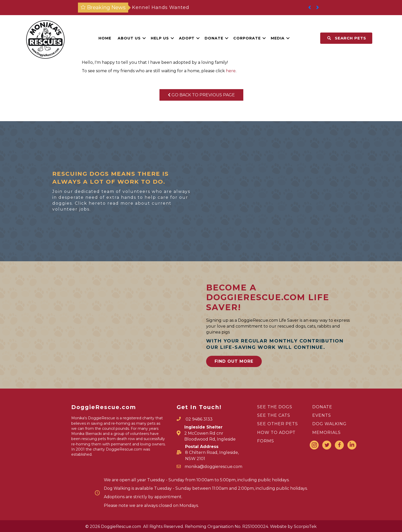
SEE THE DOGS (275, 407)
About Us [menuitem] (129, 38)
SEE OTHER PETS (278, 424)
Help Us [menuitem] (160, 38)
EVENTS (322, 415)
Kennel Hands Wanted (161, 7)
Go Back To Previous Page (201, 95)
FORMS (266, 441)
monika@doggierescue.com (213, 467)
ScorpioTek (305, 526)
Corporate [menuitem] (247, 38)
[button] (144, 38)
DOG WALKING (329, 424)
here (231, 71)
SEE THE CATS (274, 415)
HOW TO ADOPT (276, 432)
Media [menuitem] (278, 38)
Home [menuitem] (105, 38)
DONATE (322, 407)
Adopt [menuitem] (187, 38)
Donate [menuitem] (214, 38)
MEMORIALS (326, 432)
